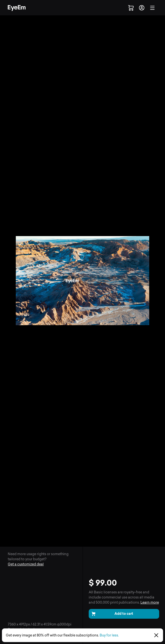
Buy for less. (109, 635)
